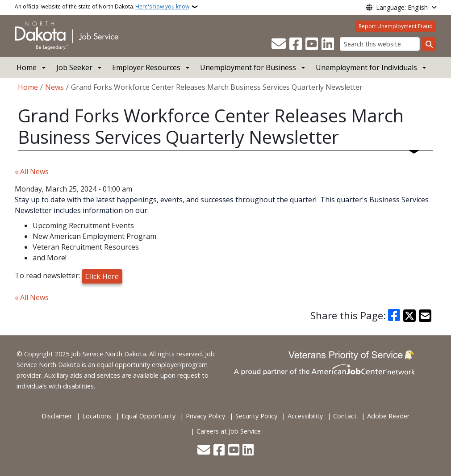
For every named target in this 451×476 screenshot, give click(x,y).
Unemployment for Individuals (366, 67)
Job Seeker (74, 67)
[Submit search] (429, 44)
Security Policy (256, 416)
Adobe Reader (388, 416)
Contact (345, 416)
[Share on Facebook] (394, 316)
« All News (32, 171)
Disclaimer (57, 416)
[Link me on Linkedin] (328, 44)
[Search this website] (380, 44)
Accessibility (305, 416)
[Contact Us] (279, 44)
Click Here (102, 276)
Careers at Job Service (229, 431)
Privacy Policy (205, 416)
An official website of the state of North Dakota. (102, 7)
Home (27, 67)
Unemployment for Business (248, 67)
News (54, 87)
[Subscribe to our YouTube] (312, 44)
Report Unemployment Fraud (396, 26)
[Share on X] (409, 316)
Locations (97, 416)
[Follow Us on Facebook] (296, 44)
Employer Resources (146, 67)
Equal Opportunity (148, 416)
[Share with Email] (425, 316)
